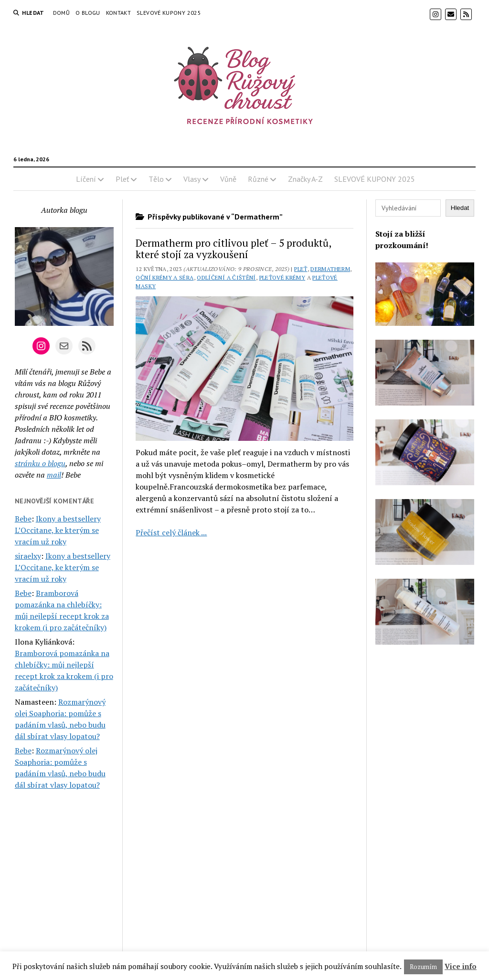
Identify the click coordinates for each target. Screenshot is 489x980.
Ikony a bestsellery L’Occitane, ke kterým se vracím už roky (58, 530)
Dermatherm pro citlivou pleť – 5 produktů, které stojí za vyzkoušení (233, 249)
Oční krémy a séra (165, 277)
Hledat (460, 208)
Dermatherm (330, 269)
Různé (258, 179)
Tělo (156, 179)
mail (54, 475)
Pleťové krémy (282, 277)
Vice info (461, 966)
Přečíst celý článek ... (171, 532)
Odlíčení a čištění (226, 277)
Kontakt (119, 13)
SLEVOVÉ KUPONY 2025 (169, 13)
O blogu (88, 13)
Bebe (23, 519)
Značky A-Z (305, 179)
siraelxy (28, 556)
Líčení (86, 179)
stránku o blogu (40, 463)
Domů (61, 13)
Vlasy (192, 179)
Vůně (228, 179)
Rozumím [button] (423, 967)
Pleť (122, 179)
